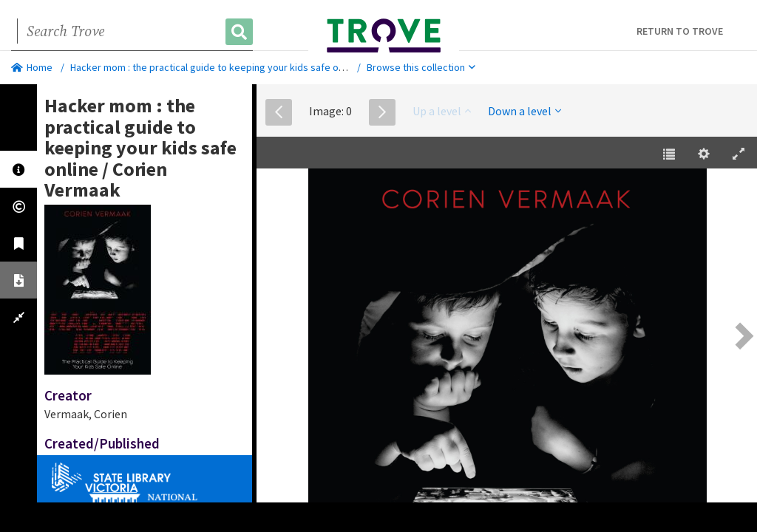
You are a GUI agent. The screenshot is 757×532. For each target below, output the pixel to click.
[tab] (18, 169)
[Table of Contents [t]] (669, 154)
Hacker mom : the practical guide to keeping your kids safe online (215, 67)
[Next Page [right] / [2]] (742, 336)
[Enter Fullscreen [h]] (739, 154)
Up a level (442, 111)
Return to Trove (680, 31)
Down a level (525, 111)
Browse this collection (421, 67)
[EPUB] (507, 338)
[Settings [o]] (704, 154)
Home (32, 67)
